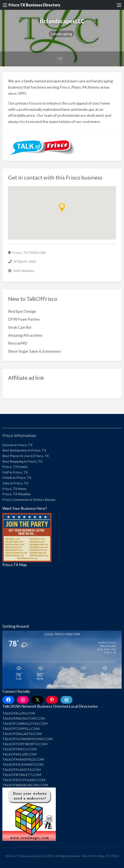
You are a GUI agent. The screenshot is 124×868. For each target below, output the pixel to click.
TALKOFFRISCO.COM (20, 749)
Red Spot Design (22, 311)
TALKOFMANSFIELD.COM (23, 759)
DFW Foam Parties (24, 319)
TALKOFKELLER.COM (19, 754)
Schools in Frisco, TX (17, 445)
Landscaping (61, 34)
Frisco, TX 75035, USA (29, 252)
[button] (62, 208)
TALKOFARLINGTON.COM (24, 718)
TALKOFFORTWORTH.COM (25, 744)
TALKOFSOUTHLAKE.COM (24, 780)
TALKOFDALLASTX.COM (22, 734)
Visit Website (24, 271)
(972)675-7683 (25, 261)
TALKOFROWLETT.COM (22, 775)
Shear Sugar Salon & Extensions (35, 351)
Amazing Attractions (25, 335)
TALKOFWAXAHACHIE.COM (25, 785)
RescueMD (18, 343)
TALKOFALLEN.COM (19, 713)
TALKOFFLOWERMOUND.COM (27, 739)
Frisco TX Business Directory (34, 5)
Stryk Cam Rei (20, 327)
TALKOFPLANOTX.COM (22, 769)
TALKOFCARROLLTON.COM (25, 723)
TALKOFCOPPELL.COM (21, 728)
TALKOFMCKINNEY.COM (23, 764)
